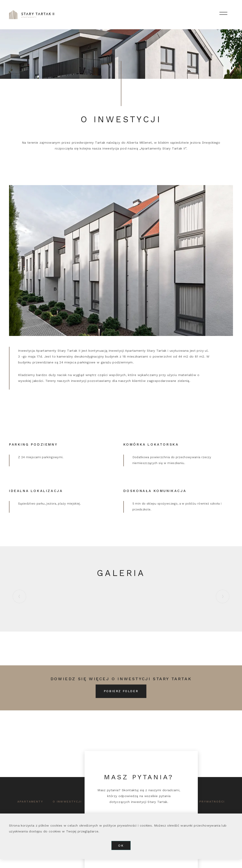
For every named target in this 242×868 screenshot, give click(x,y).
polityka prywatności (202, 802)
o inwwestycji (67, 802)
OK (121, 846)
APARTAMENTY (30, 802)
